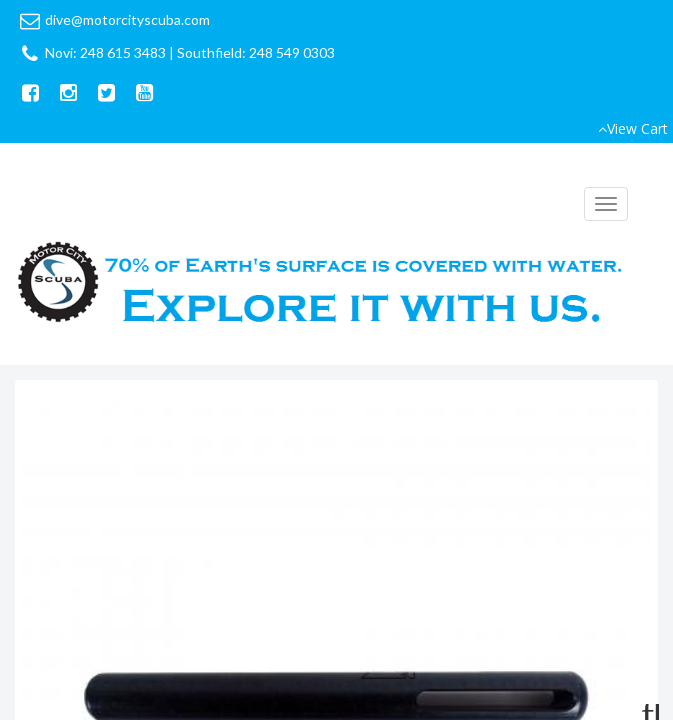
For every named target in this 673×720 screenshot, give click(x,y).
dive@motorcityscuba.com (127, 19)
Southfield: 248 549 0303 (256, 52)
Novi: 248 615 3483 (105, 52)
